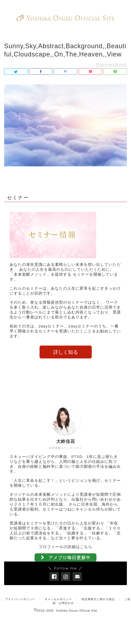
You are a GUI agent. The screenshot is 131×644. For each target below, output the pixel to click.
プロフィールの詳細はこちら (65, 547)
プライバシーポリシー (20, 599)
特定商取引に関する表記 (98, 599)
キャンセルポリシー (58, 599)
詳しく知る (66, 352)
